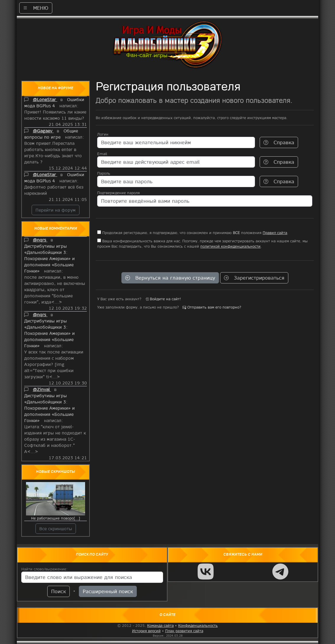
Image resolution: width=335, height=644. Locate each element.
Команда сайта (160, 625)
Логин (103, 134)
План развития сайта (184, 631)
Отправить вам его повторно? (212, 307)
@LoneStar (45, 99)
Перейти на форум (56, 210)
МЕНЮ (36, 8)
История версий (146, 631)
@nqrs (40, 240)
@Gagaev (43, 131)
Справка (279, 142)
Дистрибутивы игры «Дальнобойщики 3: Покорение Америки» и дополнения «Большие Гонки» (49, 258)
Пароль (104, 173)
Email (102, 154)
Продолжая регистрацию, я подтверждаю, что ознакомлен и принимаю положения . (193, 233)
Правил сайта (275, 233)
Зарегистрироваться (254, 278)
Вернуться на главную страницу (170, 278)
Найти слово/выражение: (44, 569)
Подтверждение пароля (118, 193)
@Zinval (42, 389)
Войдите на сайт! (163, 299)
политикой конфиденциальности (230, 246)
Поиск (58, 591)
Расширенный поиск (108, 591)
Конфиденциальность (198, 625)
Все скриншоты (56, 528)
